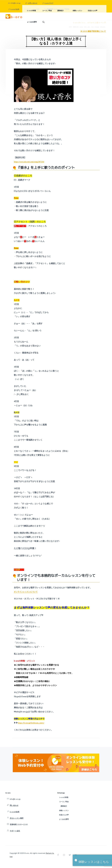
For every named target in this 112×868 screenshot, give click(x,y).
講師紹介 (64, 810)
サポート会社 (15, 835)
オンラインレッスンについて (27, 595)
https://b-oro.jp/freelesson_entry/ (32, 726)
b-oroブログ (49, 3)
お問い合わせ (33, 3)
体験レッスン (64, 814)
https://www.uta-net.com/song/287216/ (31, 165)
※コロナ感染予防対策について (93, 35)
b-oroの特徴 (64, 801)
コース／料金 (64, 805)
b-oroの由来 (15, 9)
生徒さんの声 (64, 818)
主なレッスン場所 (17, 822)
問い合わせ (14, 809)
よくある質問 (64, 823)
